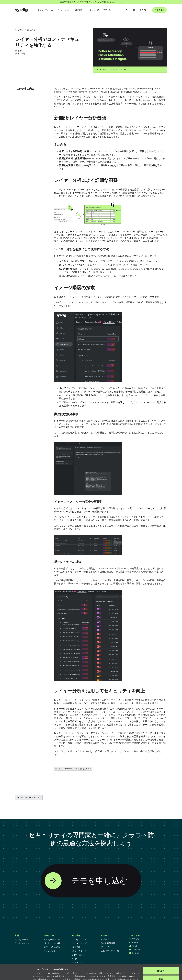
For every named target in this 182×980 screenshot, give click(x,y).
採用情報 (76, 947)
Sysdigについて (79, 939)
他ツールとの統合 (52, 947)
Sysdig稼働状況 (108, 943)
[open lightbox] (88, 214)
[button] (45, 10)
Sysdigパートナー (52, 939)
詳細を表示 (38, 975)
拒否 (161, 965)
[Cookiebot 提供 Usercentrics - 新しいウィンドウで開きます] (16, 975)
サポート (105, 939)
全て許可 (161, 956)
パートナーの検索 (52, 943)
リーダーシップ (79, 943)
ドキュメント (107, 947)
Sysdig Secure (22, 939)
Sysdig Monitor (22, 943)
